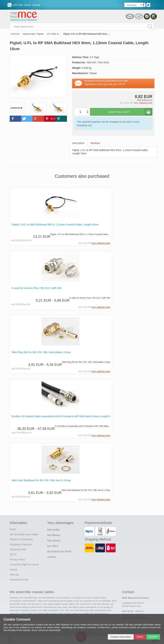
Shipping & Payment (21, 545)
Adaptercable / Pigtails (33, 35)
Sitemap (14, 575)
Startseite (15, 35)
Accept (153, 637)
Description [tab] (79, 144)
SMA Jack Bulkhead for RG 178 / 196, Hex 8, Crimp (41, 481)
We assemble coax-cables (24, 535)
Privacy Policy (17, 560)
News (13, 530)
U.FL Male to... (53, 35)
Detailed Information (121, 637)
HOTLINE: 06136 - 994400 (24, 5)
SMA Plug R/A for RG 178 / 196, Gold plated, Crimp (41, 353)
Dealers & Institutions (21, 540)
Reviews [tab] (95, 144)
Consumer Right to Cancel (24, 565)
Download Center (19, 580)
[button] (15, 120)
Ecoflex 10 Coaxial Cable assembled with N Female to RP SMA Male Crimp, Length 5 (61, 417)
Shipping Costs (18, 550)
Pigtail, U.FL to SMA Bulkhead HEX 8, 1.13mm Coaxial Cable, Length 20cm (55, 226)
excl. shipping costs (143, 104)
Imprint (13, 570)
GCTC (13, 555)
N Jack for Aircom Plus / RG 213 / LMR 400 (36, 289)
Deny (140, 637)
